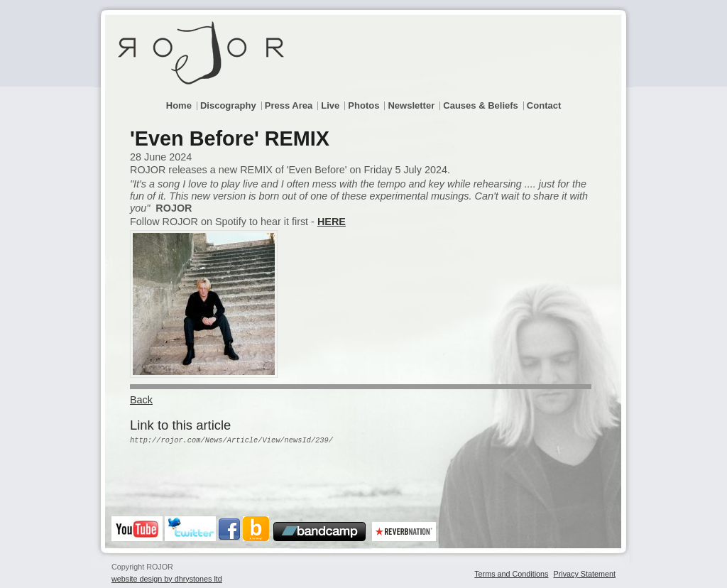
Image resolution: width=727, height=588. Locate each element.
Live (330, 105)
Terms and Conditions (511, 574)
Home (179, 105)
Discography (228, 105)
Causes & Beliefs (481, 105)
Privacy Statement (585, 574)
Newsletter (411, 105)
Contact (544, 105)
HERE (332, 222)
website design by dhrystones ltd (167, 579)
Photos (363, 105)
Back (141, 400)
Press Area (289, 105)
